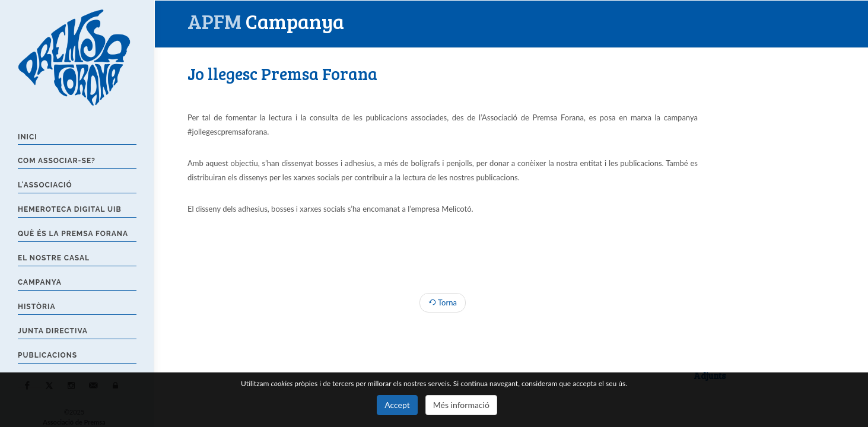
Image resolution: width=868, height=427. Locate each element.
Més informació (461, 405)
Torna (443, 302)
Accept (397, 405)
